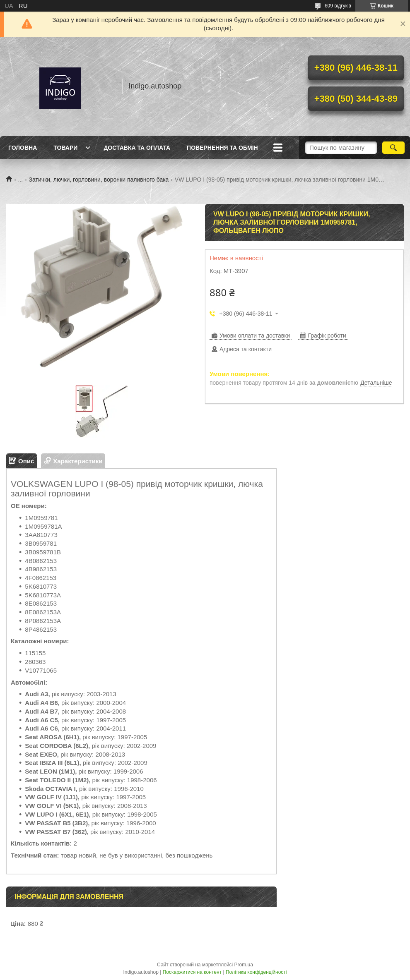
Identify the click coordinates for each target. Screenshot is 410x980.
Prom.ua (244, 965)
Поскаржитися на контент (192, 972)
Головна (23, 148)
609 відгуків (338, 6)
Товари (65, 148)
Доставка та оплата (137, 148)
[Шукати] (393, 148)
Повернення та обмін (222, 148)
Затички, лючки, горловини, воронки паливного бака (99, 180)
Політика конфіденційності (256, 972)
